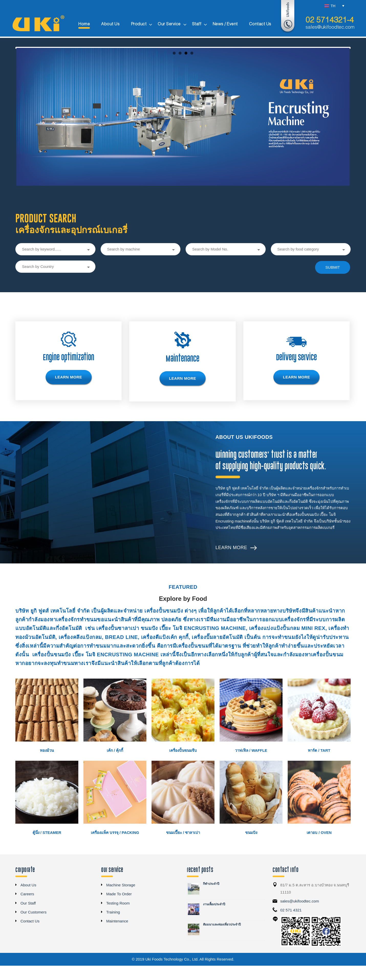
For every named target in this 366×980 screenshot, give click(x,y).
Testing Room (118, 919)
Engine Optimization (68, 374)
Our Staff (28, 919)
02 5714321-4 (330, 20)
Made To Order (119, 910)
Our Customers (34, 928)
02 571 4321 (291, 926)
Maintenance (117, 937)
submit (333, 284)
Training (113, 928)
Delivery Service (296, 374)
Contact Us (30, 937)
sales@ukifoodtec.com (330, 27)
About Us (28, 901)
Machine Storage (121, 901)
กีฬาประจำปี (211, 900)
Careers (27, 910)
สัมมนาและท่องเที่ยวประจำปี (222, 941)
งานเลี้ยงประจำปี (214, 921)
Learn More (231, 564)
